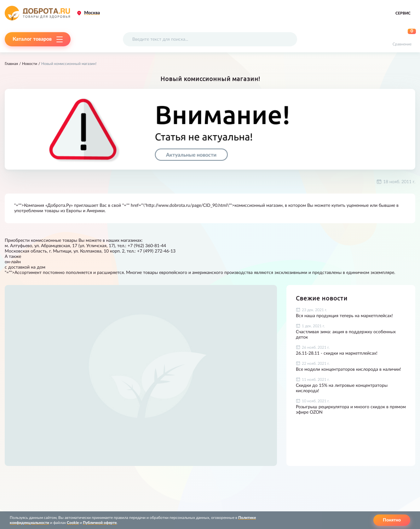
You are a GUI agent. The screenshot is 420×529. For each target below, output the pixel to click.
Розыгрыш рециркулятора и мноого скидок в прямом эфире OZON (351, 410)
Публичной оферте (100, 523)
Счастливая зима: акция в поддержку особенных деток (346, 335)
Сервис (403, 13)
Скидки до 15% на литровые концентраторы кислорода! (342, 388)
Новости (30, 64)
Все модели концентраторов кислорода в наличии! (348, 369)
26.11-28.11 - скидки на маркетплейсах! (337, 353)
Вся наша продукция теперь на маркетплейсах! (344, 316)
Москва (92, 13)
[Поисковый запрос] (210, 39)
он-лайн (13, 262)
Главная (11, 64)
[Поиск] (288, 39)
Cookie (73, 523)
